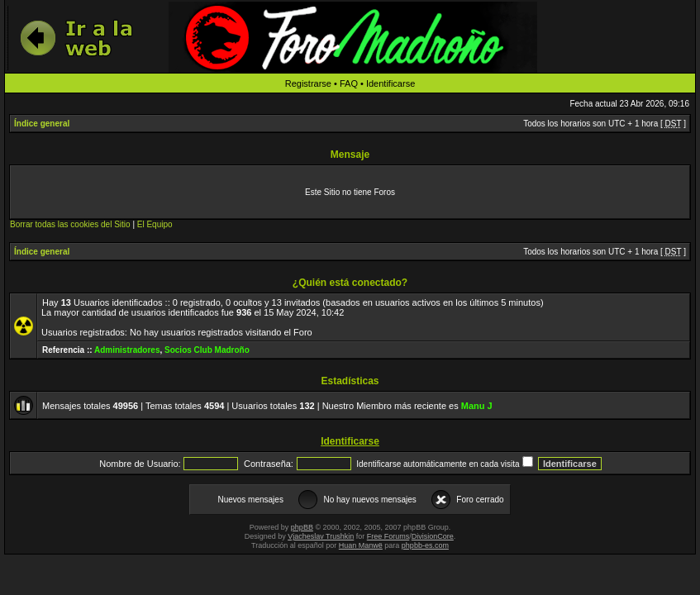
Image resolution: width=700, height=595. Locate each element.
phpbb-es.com (425, 545)
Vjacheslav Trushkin (321, 536)
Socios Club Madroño (207, 350)
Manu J (477, 406)
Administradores (127, 350)
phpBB (302, 527)
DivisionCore (433, 536)
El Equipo (155, 224)
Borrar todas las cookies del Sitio (70, 224)
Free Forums (388, 536)
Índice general (42, 124)
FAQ (349, 83)
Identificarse (390, 83)
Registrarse (308, 83)
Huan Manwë (361, 545)
